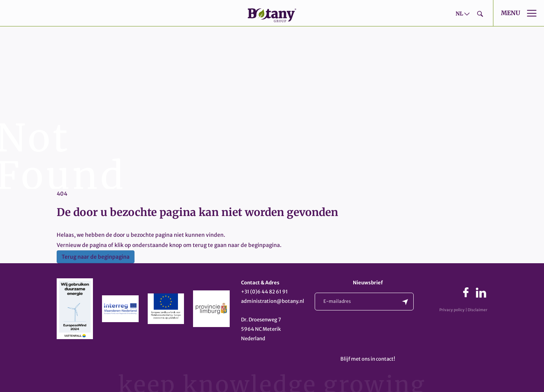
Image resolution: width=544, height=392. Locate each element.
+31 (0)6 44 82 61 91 (264, 292)
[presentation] (372, 335)
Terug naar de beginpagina (96, 257)
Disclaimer (478, 310)
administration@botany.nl (273, 301)
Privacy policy (452, 310)
